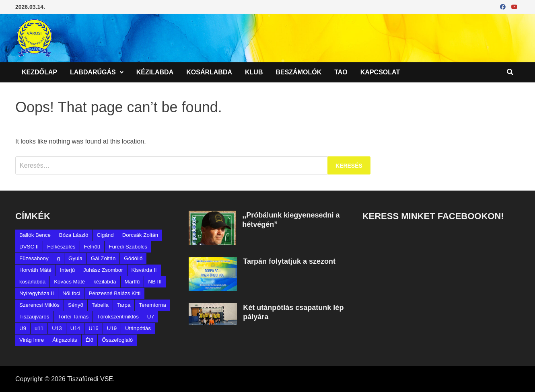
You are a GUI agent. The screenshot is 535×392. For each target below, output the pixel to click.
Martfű (132, 282)
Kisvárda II (144, 270)
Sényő (76, 305)
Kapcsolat (380, 72)
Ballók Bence (35, 235)
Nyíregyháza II (37, 293)
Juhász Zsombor (103, 270)
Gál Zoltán (103, 258)
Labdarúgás (93, 72)
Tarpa (124, 305)
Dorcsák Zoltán (140, 235)
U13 (57, 328)
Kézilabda (155, 72)
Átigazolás (65, 340)
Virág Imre (32, 340)
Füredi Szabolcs (128, 247)
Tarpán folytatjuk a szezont (289, 261)
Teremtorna (152, 305)
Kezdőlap (39, 72)
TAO (341, 72)
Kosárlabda (209, 72)
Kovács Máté (69, 282)
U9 (23, 328)
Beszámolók (298, 72)
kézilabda (105, 282)
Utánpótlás (138, 328)
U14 (75, 328)
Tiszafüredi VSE (90, 379)
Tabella (100, 305)
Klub (254, 72)
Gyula (75, 258)
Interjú (67, 270)
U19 (112, 328)
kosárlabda (32, 282)
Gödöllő (133, 258)
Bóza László (74, 235)
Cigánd (105, 235)
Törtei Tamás (73, 317)
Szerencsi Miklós (39, 305)
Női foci (71, 293)
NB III (155, 282)
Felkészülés (61, 247)
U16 (93, 328)
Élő (90, 340)
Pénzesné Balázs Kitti (114, 293)
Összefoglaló (117, 340)
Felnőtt (92, 247)
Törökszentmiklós (118, 317)
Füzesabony (34, 258)
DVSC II (29, 247)
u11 (39, 328)
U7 (151, 317)
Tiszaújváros (34, 317)
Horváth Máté (35, 270)
